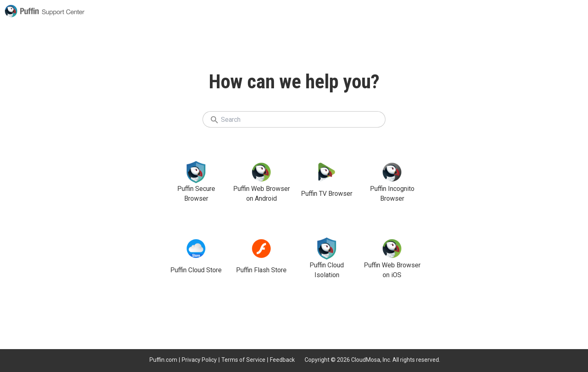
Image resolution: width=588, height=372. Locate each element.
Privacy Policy (199, 360)
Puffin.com (163, 360)
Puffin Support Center (45, 11)
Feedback (282, 360)
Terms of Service (243, 360)
